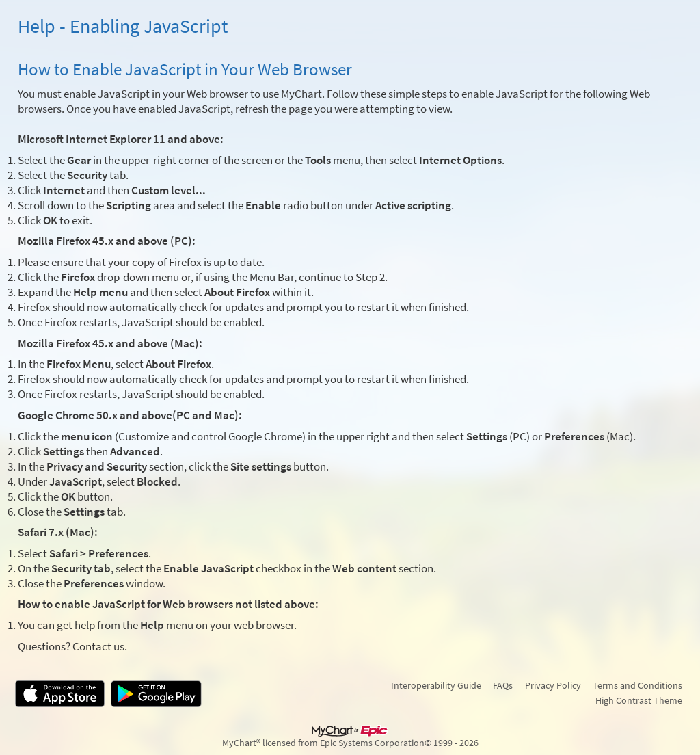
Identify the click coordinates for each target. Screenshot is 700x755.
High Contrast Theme (639, 700)
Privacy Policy (553, 685)
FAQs (503, 685)
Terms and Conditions (637, 685)
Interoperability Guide (436, 685)
